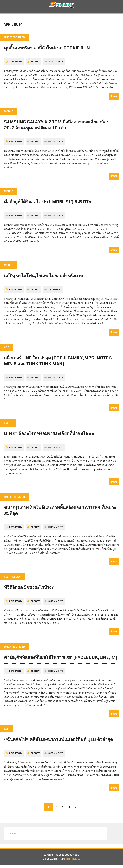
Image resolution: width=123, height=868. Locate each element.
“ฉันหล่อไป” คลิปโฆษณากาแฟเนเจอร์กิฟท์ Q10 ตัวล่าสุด (58, 742)
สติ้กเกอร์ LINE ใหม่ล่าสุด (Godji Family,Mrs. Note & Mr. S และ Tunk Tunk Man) (58, 363)
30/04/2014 (16, 64)
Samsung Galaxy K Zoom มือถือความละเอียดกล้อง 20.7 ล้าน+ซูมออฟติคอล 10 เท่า (56, 127)
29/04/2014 (16, 144)
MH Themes (75, 862)
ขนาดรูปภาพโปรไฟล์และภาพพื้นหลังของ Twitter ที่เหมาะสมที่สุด (60, 513)
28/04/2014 (16, 604)
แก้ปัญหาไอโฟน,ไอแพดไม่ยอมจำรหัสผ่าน (44, 278)
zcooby (35, 64)
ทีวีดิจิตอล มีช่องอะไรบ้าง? (29, 590)
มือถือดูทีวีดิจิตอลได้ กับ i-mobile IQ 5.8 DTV (48, 204)
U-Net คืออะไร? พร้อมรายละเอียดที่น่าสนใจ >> (49, 436)
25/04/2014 (16, 756)
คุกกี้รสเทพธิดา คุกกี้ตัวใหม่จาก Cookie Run (47, 51)
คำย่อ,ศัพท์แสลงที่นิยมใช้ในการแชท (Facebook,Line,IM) (61, 660)
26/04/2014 (16, 674)
